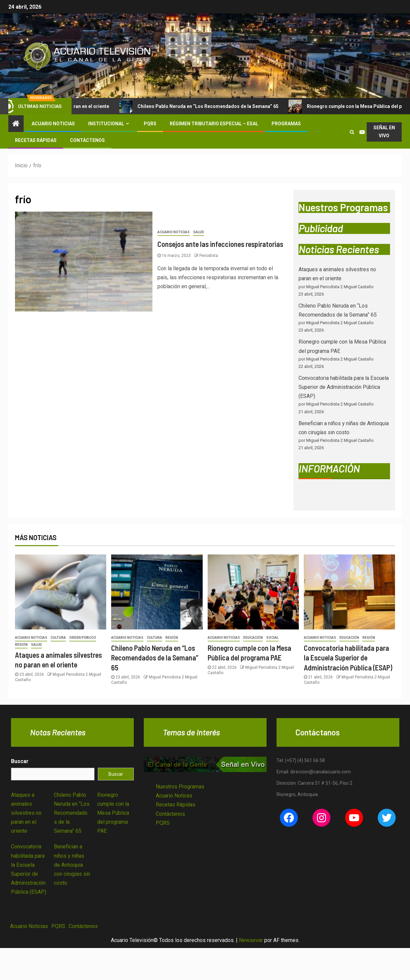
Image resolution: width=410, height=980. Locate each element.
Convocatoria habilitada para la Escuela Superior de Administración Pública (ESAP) (344, 387)
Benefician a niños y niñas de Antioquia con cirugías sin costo (72, 865)
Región (21, 645)
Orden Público (83, 638)
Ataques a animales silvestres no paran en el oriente (26, 813)
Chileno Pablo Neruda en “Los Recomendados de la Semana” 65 (207, 106)
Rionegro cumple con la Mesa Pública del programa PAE (113, 813)
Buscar (20, 761)
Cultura (58, 638)
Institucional (106, 124)
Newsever (251, 940)
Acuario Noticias (53, 124)
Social (272, 638)
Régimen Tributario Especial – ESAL (214, 124)
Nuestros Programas (180, 787)
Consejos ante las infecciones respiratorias (220, 244)
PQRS (150, 124)
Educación (253, 638)
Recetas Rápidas (36, 140)
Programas (286, 124)
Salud (199, 232)
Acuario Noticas (174, 796)
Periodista (209, 256)
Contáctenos (87, 140)
